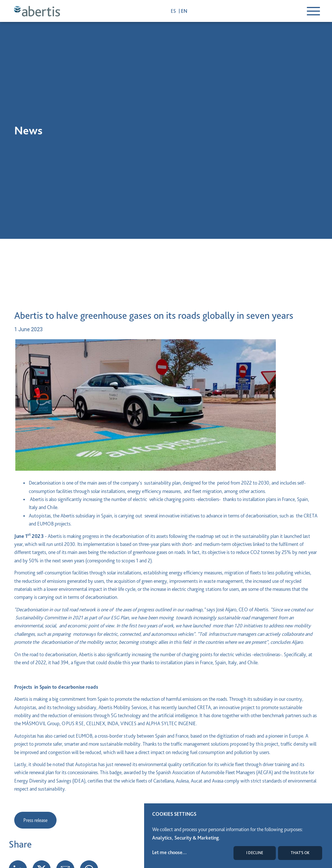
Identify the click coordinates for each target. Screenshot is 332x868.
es (174, 11)
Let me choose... (169, 852)
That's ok (300, 853)
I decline (255, 853)
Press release (35, 820)
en (184, 11)
